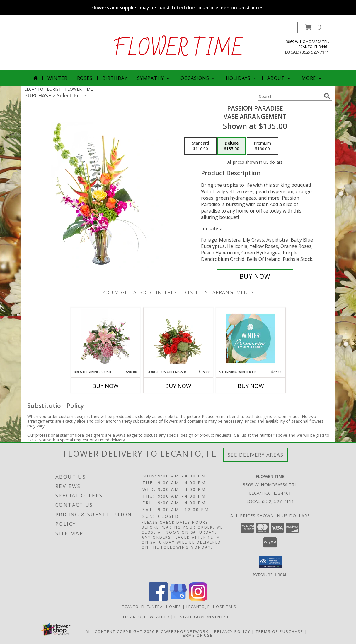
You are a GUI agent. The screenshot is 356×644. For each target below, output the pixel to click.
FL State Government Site (204, 616)
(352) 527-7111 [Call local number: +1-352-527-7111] (315, 52)
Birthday (115, 78)
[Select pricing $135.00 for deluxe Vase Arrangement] (231, 146)
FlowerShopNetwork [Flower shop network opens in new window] (182, 631)
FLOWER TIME (178, 49)
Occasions (198, 78)
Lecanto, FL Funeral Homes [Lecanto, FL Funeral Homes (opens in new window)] (151, 606)
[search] (327, 96)
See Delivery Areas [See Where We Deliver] (256, 455)
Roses (85, 78)
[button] (313, 27)
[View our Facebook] (158, 599)
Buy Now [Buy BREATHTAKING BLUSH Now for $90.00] (105, 386)
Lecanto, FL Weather (146, 616)
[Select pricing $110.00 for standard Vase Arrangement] (200, 146)
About (280, 78)
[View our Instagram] (198, 599)
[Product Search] (290, 96)
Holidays (242, 78)
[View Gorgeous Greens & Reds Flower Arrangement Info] (178, 338)
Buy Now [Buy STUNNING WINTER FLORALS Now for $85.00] (251, 386)
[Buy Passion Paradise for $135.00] (255, 276)
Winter (57, 78)
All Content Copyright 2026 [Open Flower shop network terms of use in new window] (120, 631)
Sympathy (154, 78)
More (312, 78)
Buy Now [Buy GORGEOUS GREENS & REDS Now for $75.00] (178, 386)
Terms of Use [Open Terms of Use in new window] (196, 635)
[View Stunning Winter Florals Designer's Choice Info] (251, 338)
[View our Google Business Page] (178, 599)
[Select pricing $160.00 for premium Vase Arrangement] (262, 146)
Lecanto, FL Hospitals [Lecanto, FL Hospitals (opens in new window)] (211, 606)
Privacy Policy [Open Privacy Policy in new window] (232, 631)
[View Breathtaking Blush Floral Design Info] (105, 338)
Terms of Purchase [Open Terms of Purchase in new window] (280, 631)
